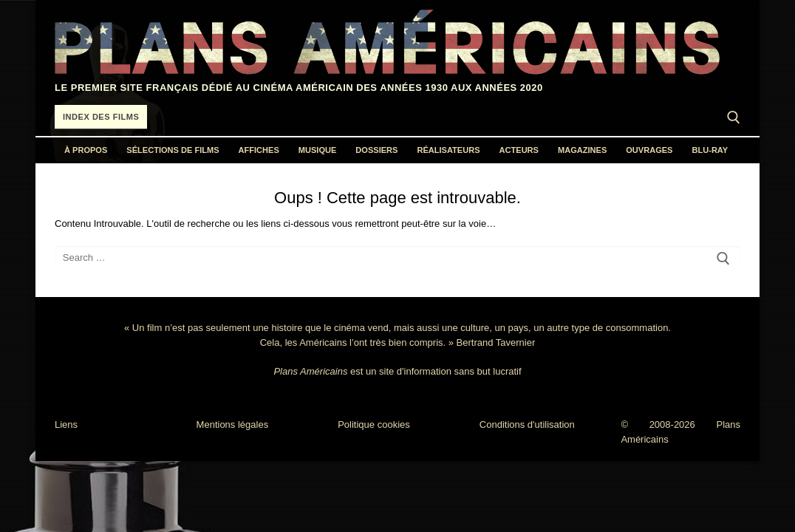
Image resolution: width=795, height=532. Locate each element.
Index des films (101, 117)
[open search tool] (734, 117)
